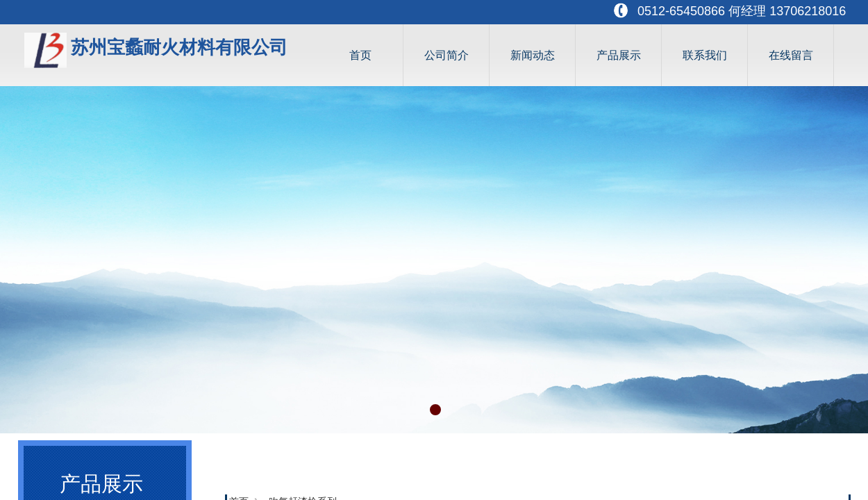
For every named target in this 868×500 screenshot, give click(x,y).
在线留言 (791, 55)
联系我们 (705, 55)
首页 (360, 55)
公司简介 (446, 55)
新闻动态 (533, 55)
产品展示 (619, 55)
